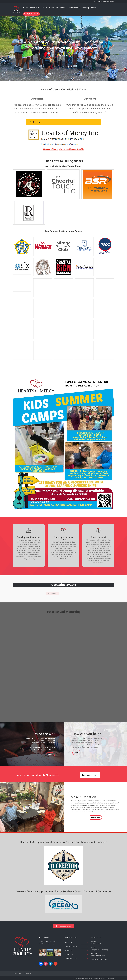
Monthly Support (89, 8)
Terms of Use (28, 973)
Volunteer (69, 950)
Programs (60, 8)
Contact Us (69, 954)
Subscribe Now (90, 775)
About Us (34, 8)
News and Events (71, 958)
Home (26, 8)
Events (44, 8)
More (50, 755)
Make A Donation (71, 946)
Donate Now (64, 55)
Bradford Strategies (108, 978)
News (52, 8)
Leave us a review (64, 926)
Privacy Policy (17, 973)
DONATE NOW (32, 14)
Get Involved (73, 8)
